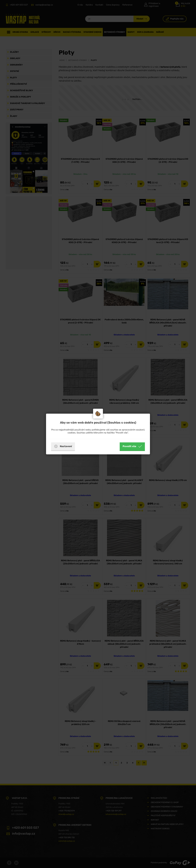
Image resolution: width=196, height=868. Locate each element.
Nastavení (63, 446)
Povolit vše (132, 446)
